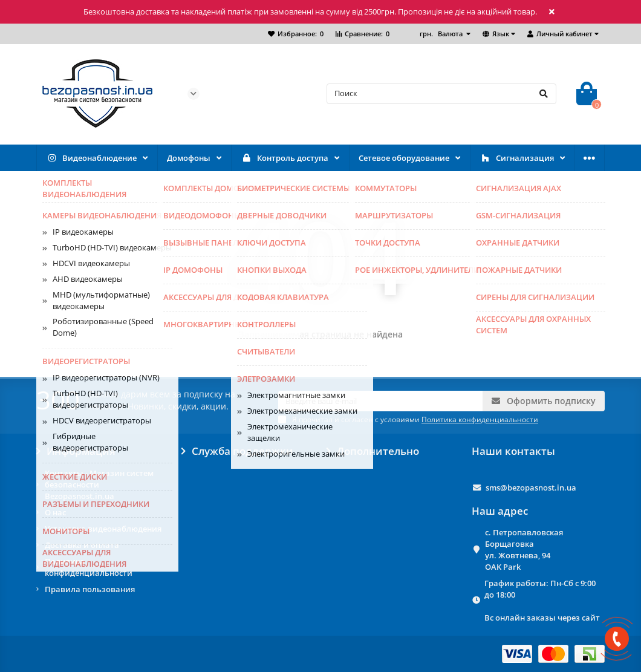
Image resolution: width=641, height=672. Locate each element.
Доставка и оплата (82, 545)
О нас (55, 512)
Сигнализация (517, 158)
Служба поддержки (237, 451)
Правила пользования (90, 589)
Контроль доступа (285, 158)
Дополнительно (373, 451)
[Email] (380, 401)
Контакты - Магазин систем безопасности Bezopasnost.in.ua (99, 484)
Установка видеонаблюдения (103, 529)
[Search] (441, 94)
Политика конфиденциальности (89, 567)
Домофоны (189, 158)
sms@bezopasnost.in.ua (531, 488)
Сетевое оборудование (404, 158)
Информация (76, 451)
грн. (442, 34)
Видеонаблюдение (91, 158)
